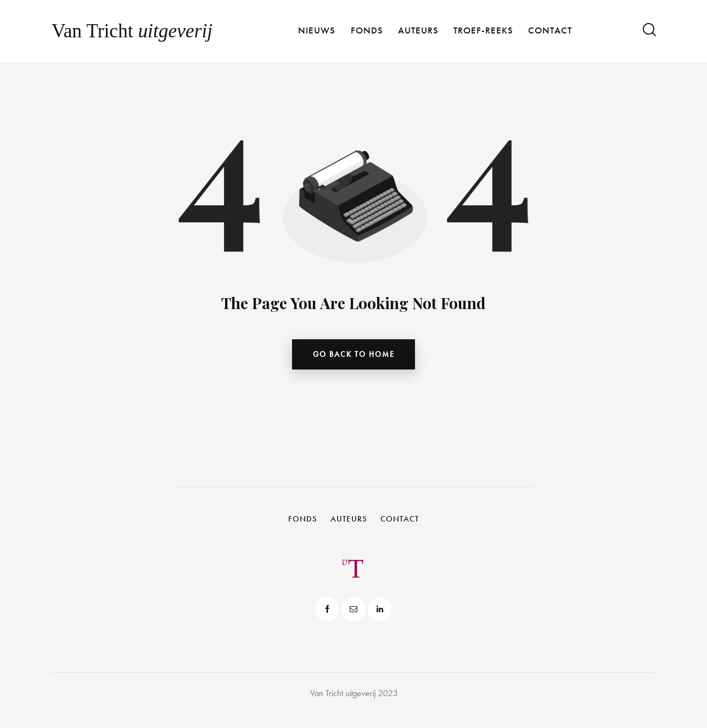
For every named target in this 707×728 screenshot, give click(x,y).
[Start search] (649, 30)
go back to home (354, 355)
